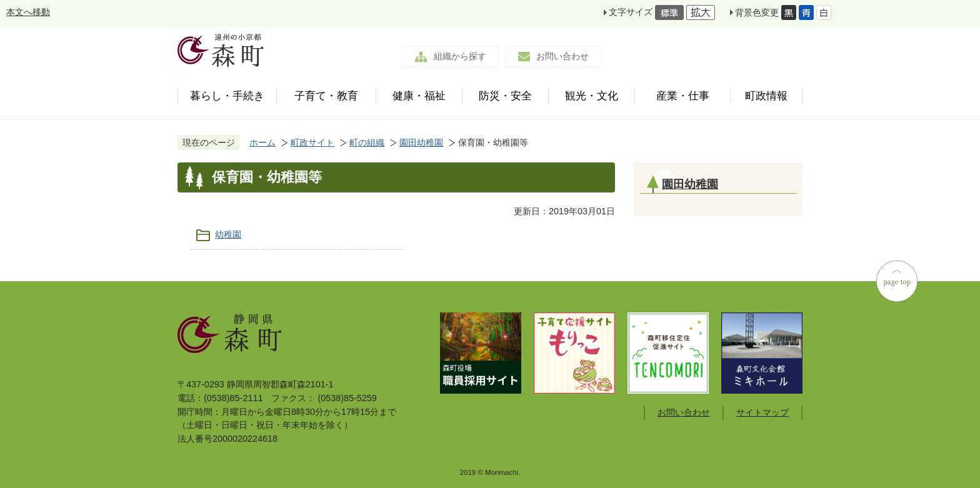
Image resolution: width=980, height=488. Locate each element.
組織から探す (460, 56)
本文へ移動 (28, 12)
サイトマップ (762, 412)
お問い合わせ (562, 56)
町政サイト (312, 142)
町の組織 (367, 142)
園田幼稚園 (421, 142)
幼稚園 (228, 234)
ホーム (262, 142)
